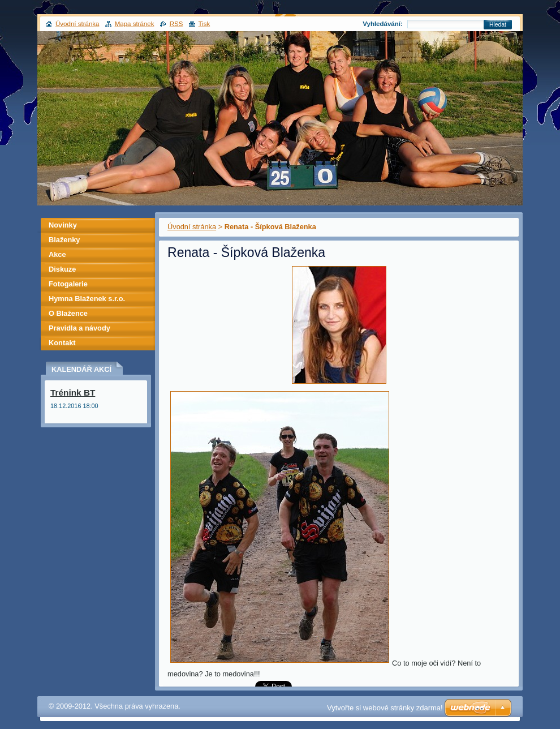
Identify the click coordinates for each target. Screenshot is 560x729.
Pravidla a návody (79, 328)
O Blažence (68, 313)
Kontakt (62, 343)
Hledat (498, 25)
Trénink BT (73, 393)
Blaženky (64, 240)
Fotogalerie (68, 284)
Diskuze (62, 269)
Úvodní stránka (192, 227)
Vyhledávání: (383, 24)
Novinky (63, 225)
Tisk (204, 24)
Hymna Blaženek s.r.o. (87, 299)
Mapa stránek (135, 24)
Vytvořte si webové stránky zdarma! (385, 708)
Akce (57, 254)
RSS (176, 24)
